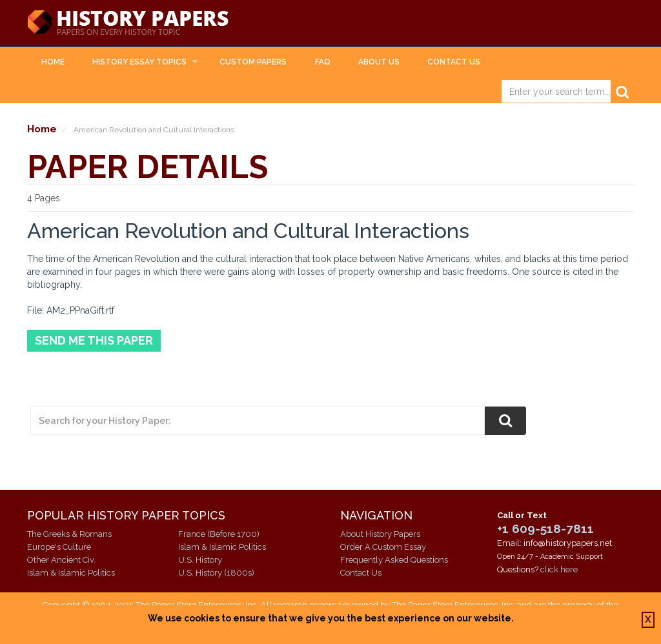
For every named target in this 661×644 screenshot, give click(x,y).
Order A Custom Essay (383, 547)
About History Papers (380, 534)
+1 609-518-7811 (545, 528)
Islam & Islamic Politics (71, 573)
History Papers (128, 23)
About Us (379, 62)
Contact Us (454, 62)
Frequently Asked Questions (394, 560)
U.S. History (200, 560)
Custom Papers (253, 62)
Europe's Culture (59, 547)
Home (53, 62)
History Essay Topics (139, 62)
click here (559, 569)
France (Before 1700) (219, 534)
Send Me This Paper (94, 340)
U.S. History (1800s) (216, 573)
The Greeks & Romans (69, 534)
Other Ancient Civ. (61, 560)
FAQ (323, 62)
